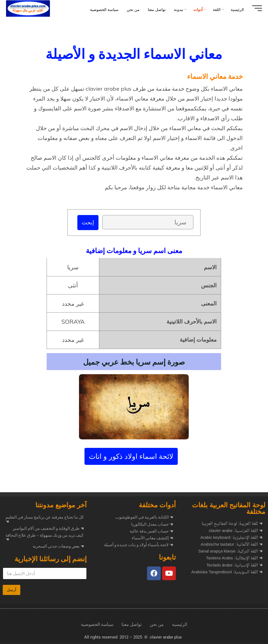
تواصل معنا (132, 625)
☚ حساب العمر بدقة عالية (151, 531)
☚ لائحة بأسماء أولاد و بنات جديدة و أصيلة (139, 545)
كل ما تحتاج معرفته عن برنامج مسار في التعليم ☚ (45, 520)
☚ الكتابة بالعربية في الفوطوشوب (144, 517)
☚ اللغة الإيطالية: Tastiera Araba (234, 559)
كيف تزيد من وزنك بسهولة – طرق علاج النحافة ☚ (44, 538)
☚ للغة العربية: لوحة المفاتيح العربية (232, 524)
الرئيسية (180, 625)
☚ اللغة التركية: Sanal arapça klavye (230, 552)
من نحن (157, 625)
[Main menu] (255, 8)
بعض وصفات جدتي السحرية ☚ (58, 546)
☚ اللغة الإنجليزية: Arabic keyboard (231, 538)
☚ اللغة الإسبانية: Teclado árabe (235, 566)
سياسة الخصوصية (97, 625)
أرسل (12, 590)
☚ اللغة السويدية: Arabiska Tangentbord (227, 573)
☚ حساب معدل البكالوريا (152, 525)
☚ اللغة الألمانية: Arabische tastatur (232, 545)
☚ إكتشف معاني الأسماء (152, 538)
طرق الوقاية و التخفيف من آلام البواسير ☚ (48, 529)
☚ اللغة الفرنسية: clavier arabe (236, 531)
